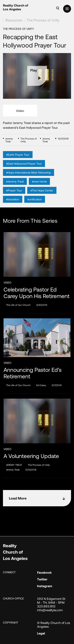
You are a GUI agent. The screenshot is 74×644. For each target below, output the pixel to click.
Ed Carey (41, 385)
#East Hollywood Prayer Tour (24, 170)
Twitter (42, 579)
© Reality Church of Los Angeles (54, 625)
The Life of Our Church (18, 305)
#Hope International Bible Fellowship (29, 179)
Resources (14, 20)
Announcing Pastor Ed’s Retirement (33, 373)
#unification (35, 206)
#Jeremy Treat (15, 188)
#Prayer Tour (14, 197)
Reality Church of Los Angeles (16, 7)
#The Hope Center (42, 197)
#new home (39, 188)
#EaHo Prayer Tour (18, 161)
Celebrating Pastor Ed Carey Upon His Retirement (37, 293)
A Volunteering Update (31, 456)
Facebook (44, 572)
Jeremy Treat (13, 470)
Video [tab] (20, 111)
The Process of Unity (43, 20)
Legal (41, 633)
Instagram (45, 586)
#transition (13, 206)
